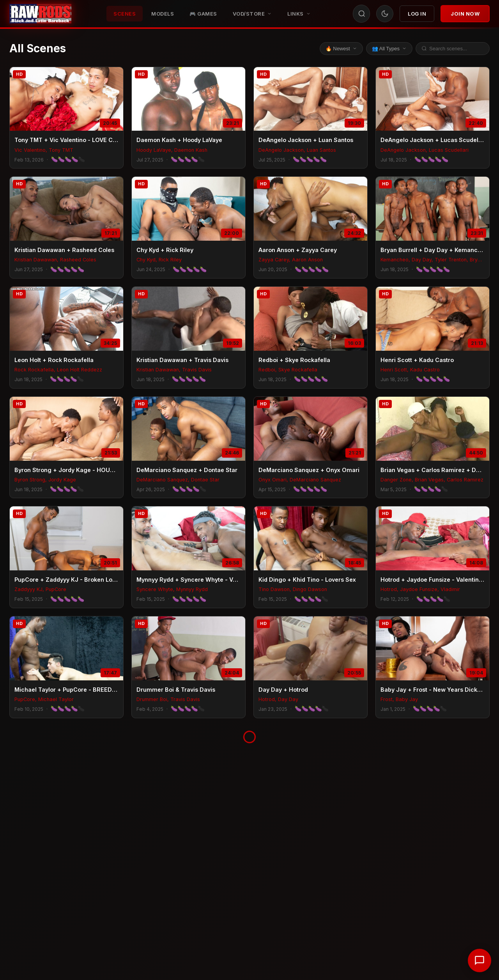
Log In (417, 14)
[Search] (362, 14)
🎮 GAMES (203, 14)
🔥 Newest (341, 49)
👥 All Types (389, 49)
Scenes (125, 14)
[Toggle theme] (385, 14)
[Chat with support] (480, 960)
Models (163, 14)
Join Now (465, 14)
